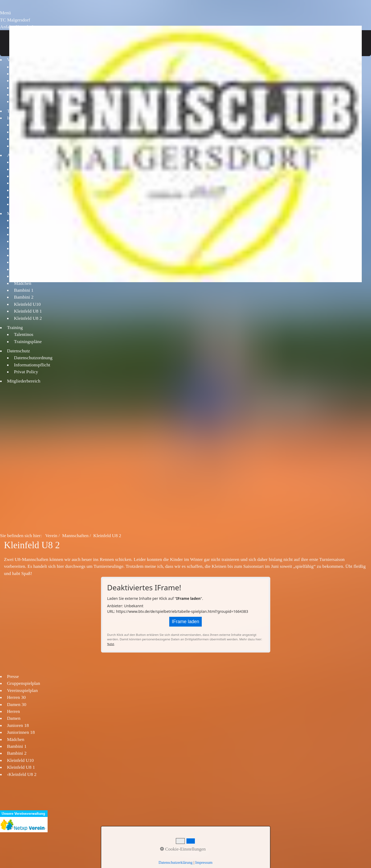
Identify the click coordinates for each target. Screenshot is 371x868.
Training (15, 327)
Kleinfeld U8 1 (28, 311)
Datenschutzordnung (33, 358)
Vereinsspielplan (22, 689)
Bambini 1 (24, 290)
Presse (13, 675)
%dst (111, 643)
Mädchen (23, 283)
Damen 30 (17, 703)
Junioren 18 (18, 724)
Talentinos (24, 334)
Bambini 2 (24, 297)
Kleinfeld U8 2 (28, 318)
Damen (14, 717)
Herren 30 (16, 696)
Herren (13, 710)
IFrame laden (186, 620)
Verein (51, 534)
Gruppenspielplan (23, 682)
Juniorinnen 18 (21, 731)
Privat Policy (26, 372)
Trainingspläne (28, 341)
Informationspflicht (32, 365)
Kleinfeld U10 (27, 304)
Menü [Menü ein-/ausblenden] (5, 13)
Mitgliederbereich (24, 381)
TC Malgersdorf (15, 20)
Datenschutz (18, 351)
